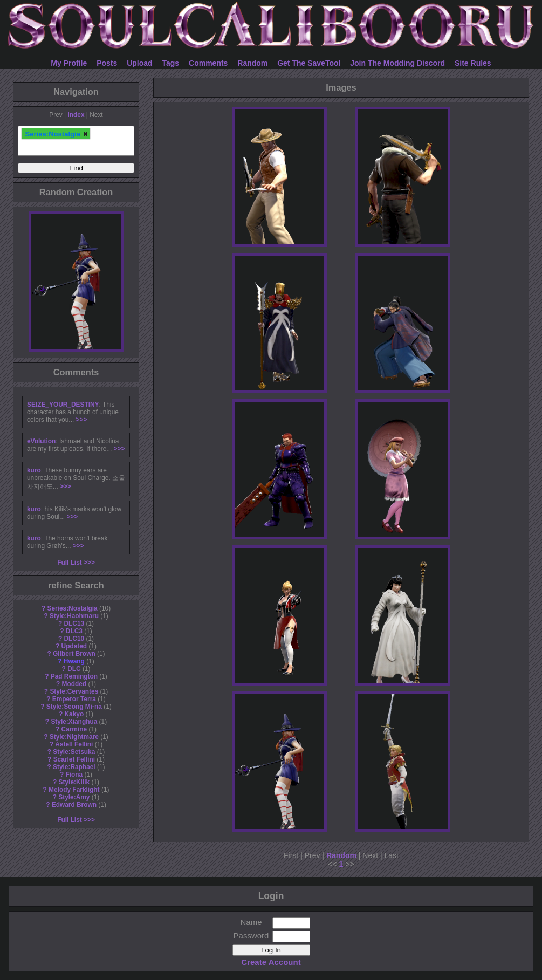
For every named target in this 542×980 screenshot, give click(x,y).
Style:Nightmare (74, 737)
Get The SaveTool (309, 63)
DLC (74, 669)
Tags (171, 63)
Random (252, 63)
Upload (139, 63)
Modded (74, 684)
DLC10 (74, 639)
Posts (107, 63)
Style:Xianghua (74, 722)
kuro (34, 470)
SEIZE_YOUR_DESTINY (63, 405)
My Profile (69, 63)
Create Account (271, 962)
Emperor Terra (74, 699)
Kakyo (74, 714)
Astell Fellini (74, 744)
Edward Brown (74, 805)
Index (76, 115)
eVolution (41, 441)
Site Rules (473, 63)
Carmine (74, 729)
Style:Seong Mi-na (74, 707)
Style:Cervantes (74, 691)
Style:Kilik (74, 782)
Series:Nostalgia (72, 608)
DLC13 (74, 623)
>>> (82, 420)
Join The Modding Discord (397, 63)
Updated (74, 646)
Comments (208, 63)
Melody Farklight (74, 790)
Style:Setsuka (74, 752)
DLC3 (74, 631)
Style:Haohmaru (74, 616)
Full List (70, 563)
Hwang (74, 661)
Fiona (74, 775)
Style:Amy (74, 797)
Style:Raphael (74, 767)
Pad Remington (74, 676)
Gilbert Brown (74, 654)
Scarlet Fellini (74, 759)
